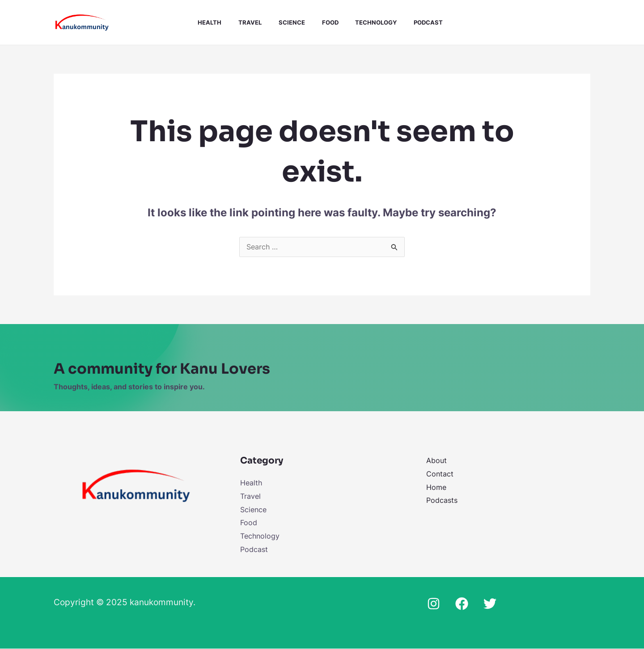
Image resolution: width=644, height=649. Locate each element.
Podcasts (442, 501)
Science (288, 22)
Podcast (417, 22)
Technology (367, 22)
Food (324, 22)
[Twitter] (490, 604)
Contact (440, 474)
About (436, 461)
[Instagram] (434, 604)
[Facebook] (462, 604)
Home (436, 488)
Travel (249, 22)
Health (211, 22)
